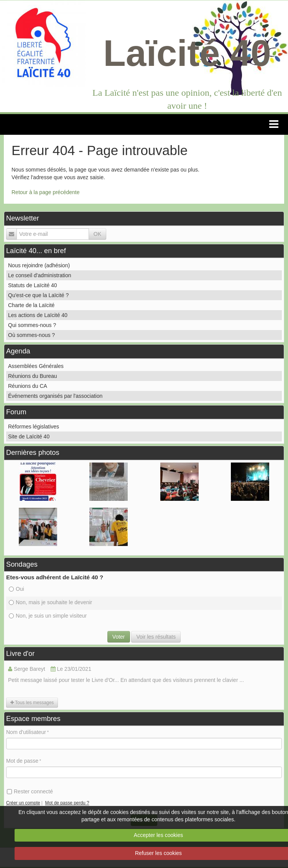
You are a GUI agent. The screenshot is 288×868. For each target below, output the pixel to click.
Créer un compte (23, 803)
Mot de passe (22, 761)
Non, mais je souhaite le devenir (50, 602)
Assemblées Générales (36, 366)
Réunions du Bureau (33, 376)
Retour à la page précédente (45, 192)
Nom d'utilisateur (26, 732)
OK (97, 234)
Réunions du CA (28, 386)
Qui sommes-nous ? (32, 325)
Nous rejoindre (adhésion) (39, 265)
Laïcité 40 (187, 53)
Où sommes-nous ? (31, 335)
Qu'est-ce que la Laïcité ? (38, 295)
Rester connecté (30, 791)
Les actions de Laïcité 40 (38, 315)
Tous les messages (32, 703)
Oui (16, 589)
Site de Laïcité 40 (29, 436)
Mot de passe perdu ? (67, 803)
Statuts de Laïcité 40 (33, 285)
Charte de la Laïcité (31, 305)
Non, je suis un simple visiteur (48, 616)
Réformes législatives (34, 427)
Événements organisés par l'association (55, 396)
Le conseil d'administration (40, 275)
